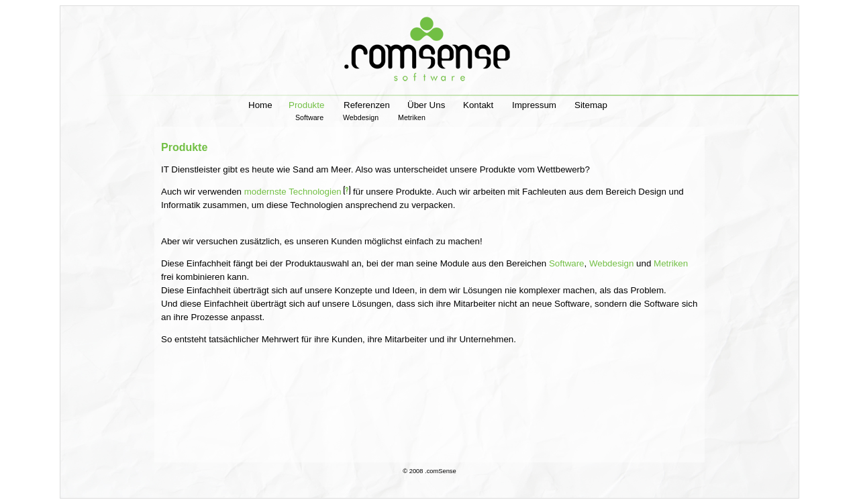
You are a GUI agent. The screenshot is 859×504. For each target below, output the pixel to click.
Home (260, 105)
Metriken (412, 117)
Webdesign (367, 117)
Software (315, 117)
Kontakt (478, 105)
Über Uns (426, 105)
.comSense (441, 471)
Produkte (306, 110)
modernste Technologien (298, 192)
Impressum (534, 105)
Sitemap (591, 105)
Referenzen (367, 105)
